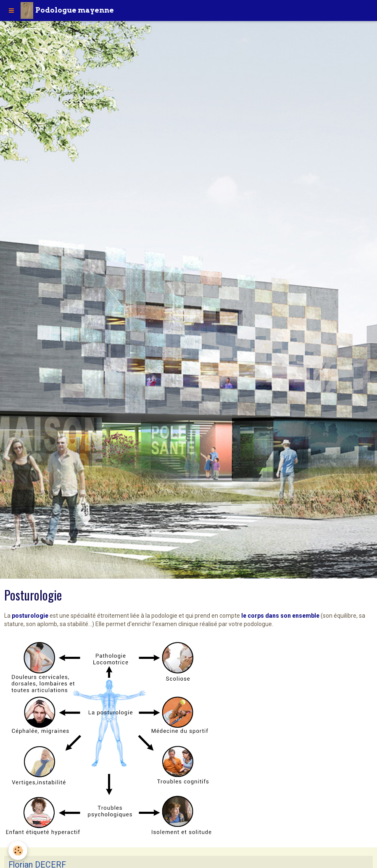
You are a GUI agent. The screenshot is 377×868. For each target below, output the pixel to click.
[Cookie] (18, 851)
